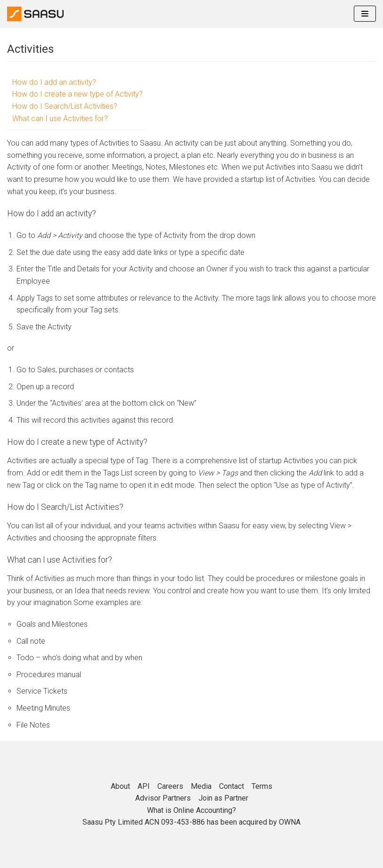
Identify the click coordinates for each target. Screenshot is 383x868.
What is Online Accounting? (191, 810)
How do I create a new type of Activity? (77, 94)
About (120, 786)
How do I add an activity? (54, 82)
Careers (170, 786)
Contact (232, 786)
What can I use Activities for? (60, 119)
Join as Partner (223, 798)
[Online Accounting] (35, 14)
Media (201, 786)
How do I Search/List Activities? (65, 106)
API (144, 786)
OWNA (290, 822)
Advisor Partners (163, 798)
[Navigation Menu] (365, 14)
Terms (262, 786)
